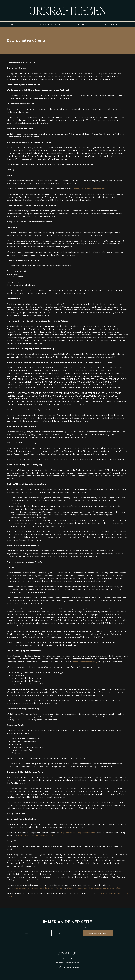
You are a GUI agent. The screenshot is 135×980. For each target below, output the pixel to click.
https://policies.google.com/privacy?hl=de (35, 836)
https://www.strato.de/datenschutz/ (89, 189)
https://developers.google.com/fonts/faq (78, 833)
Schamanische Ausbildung (49, 24)
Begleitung (84, 24)
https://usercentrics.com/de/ (85, 662)
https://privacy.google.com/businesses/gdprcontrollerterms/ (36, 888)
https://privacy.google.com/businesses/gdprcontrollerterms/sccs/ (94, 888)
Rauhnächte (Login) (116, 24)
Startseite (14, 24)
